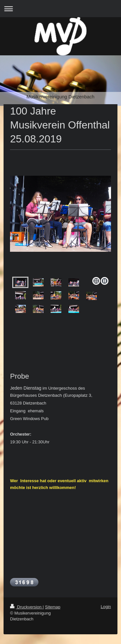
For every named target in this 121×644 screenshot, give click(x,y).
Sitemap (53, 607)
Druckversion (26, 607)
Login (106, 607)
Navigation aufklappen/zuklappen (60, 9)
